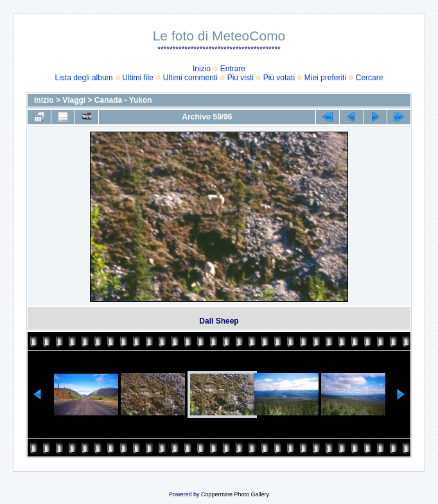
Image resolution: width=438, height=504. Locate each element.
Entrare (233, 69)
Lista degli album (84, 78)
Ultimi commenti (190, 78)
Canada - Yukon (123, 100)
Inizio (202, 69)
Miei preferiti (325, 78)
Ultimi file (138, 78)
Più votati (279, 78)
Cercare (370, 78)
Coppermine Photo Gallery (235, 494)
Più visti (241, 78)
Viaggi (74, 100)
